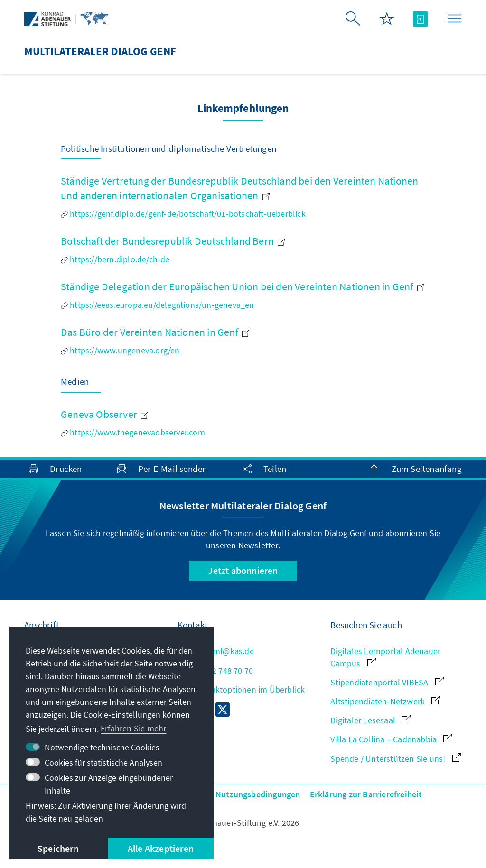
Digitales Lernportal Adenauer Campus (385, 657)
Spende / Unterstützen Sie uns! (395, 759)
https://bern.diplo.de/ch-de (115, 259)
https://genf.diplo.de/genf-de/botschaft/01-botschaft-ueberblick (183, 214)
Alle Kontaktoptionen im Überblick (241, 689)
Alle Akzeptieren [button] (161, 848)
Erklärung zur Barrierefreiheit (366, 794)
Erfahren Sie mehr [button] (133, 728)
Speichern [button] (58, 848)
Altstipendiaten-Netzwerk (385, 701)
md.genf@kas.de (216, 651)
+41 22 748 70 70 (215, 670)
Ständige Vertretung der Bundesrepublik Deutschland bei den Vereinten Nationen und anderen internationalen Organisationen (239, 188)
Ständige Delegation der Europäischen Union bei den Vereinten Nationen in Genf (243, 286)
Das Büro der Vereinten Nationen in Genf (155, 332)
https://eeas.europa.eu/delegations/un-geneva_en (158, 305)
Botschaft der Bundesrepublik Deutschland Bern (173, 241)
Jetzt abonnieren (243, 570)
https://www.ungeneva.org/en (120, 350)
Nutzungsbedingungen (258, 794)
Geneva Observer (104, 414)
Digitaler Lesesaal (370, 720)
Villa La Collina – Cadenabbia (391, 739)
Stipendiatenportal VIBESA (387, 682)
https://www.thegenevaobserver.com (133, 432)
